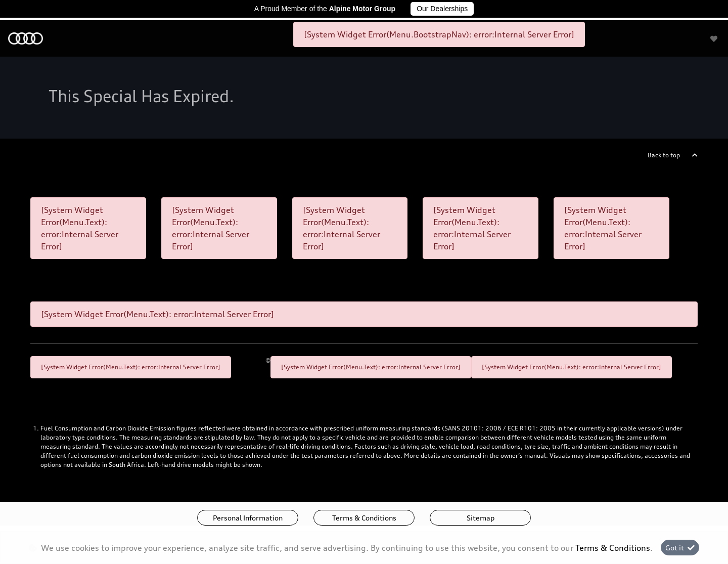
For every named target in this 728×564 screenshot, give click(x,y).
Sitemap (481, 518)
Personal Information (248, 518)
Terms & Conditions (364, 518)
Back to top (664, 155)
